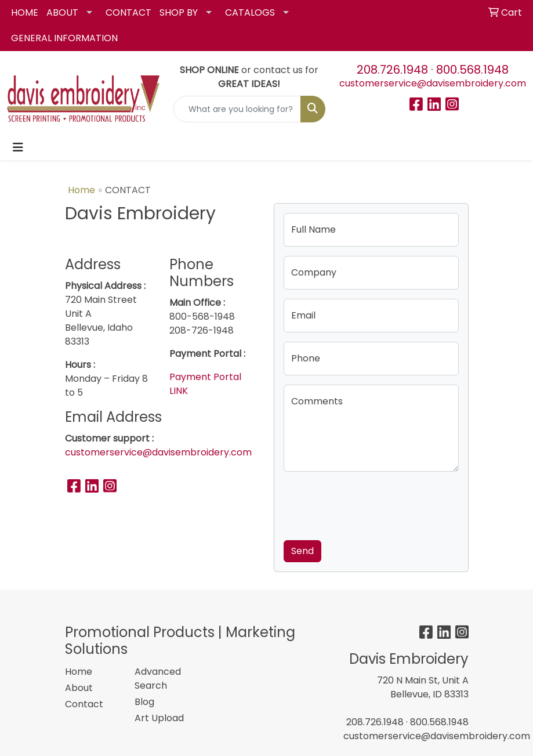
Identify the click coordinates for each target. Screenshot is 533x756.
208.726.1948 (392, 70)
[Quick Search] (238, 109)
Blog (144, 702)
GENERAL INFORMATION (64, 38)
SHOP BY (179, 12)
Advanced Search (158, 679)
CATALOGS (250, 12)
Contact (84, 704)
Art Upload (159, 718)
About (79, 688)
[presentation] (372, 504)
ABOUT (62, 12)
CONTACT (128, 12)
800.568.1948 (472, 70)
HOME (25, 12)
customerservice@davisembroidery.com (433, 83)
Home (81, 190)
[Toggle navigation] (18, 147)
